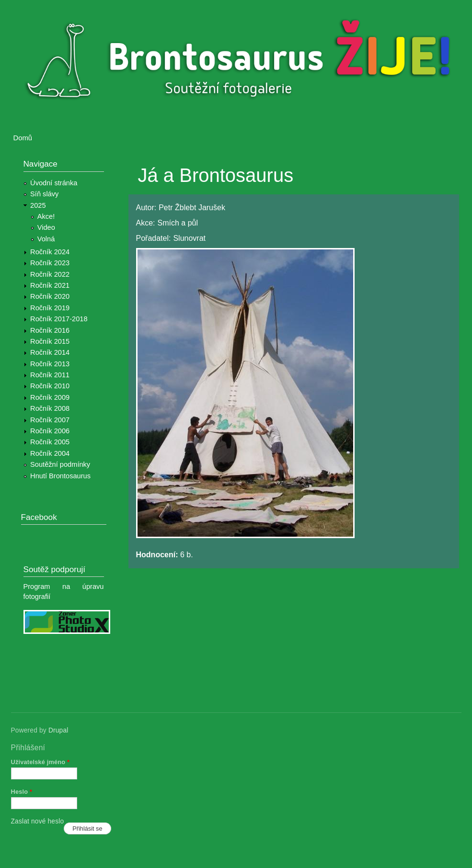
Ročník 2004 (50, 453)
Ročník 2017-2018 (59, 319)
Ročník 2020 (50, 296)
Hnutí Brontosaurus (60, 476)
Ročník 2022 (50, 274)
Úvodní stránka (54, 183)
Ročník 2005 (50, 442)
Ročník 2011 (50, 375)
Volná (46, 239)
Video (46, 227)
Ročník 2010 (50, 386)
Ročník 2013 (50, 364)
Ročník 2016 (50, 330)
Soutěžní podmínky (60, 464)
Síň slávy (44, 194)
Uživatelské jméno (40, 762)
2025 (38, 205)
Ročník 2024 (50, 252)
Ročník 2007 (50, 420)
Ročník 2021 (50, 285)
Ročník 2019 (50, 308)
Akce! (46, 216)
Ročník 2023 (50, 263)
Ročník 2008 (50, 408)
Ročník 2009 (50, 397)
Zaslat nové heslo (38, 821)
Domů (23, 138)
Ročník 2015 (50, 341)
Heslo (22, 792)
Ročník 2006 (50, 431)
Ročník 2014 (50, 352)
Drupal (58, 730)
